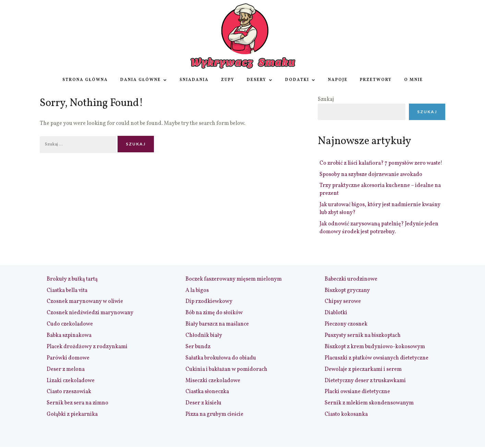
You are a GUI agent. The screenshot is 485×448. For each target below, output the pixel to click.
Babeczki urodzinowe (351, 279)
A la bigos (197, 291)
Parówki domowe (68, 358)
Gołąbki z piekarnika (72, 414)
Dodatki (300, 80)
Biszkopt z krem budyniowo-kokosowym (375, 347)
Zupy (228, 80)
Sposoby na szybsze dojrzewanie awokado (371, 175)
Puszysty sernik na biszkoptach (363, 335)
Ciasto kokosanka (346, 414)
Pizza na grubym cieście (214, 414)
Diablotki (336, 313)
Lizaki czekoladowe (71, 381)
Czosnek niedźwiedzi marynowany (90, 313)
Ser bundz (198, 347)
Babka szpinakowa (69, 335)
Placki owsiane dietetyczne (357, 392)
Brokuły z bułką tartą (72, 279)
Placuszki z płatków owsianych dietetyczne (377, 358)
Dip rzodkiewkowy (209, 302)
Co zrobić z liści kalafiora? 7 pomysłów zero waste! (381, 163)
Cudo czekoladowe (70, 324)
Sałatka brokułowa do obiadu (221, 358)
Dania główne (144, 80)
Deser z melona (66, 369)
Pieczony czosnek (346, 324)
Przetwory (376, 80)
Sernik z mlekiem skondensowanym (369, 403)
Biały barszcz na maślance (217, 324)
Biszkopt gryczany (347, 291)
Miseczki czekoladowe (213, 381)
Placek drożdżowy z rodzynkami (87, 347)
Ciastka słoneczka (207, 392)
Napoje (338, 80)
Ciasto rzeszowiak (69, 392)
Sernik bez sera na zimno (77, 403)
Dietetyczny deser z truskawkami (365, 381)
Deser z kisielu (203, 403)
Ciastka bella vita (67, 291)
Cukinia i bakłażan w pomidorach (226, 369)
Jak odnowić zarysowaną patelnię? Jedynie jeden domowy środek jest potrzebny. (379, 228)
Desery (260, 80)
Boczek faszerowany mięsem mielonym (234, 279)
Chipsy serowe (343, 302)
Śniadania (194, 80)
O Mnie (414, 80)
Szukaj (326, 99)
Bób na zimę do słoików (214, 313)
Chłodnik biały (204, 335)
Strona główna (85, 80)
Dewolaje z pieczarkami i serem (363, 369)
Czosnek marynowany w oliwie (85, 302)
